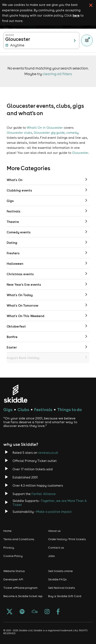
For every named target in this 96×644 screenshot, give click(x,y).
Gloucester (80, 153)
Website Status (14, 571)
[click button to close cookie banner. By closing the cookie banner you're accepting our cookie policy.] (91, 5)
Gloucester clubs (19, 133)
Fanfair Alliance (44, 494)
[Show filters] (87, 40)
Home (7, 531)
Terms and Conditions (19, 539)
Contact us (56, 548)
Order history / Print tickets (67, 539)
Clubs (23, 409)
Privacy (9, 548)
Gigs (8, 409)
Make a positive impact (54, 512)
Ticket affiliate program (20, 588)
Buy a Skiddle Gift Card (65, 596)
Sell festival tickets (62, 588)
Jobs (51, 556)
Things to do (70, 409)
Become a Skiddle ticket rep (23, 596)
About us (54, 531)
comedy (72, 133)
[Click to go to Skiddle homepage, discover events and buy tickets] (16, 394)
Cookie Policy (13, 556)
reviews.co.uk (48, 453)
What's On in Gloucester (45, 128)
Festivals (43, 409)
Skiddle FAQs (57, 579)
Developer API (13, 579)
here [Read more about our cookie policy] (76, 15)
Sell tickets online (60, 571)
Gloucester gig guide (49, 133)
